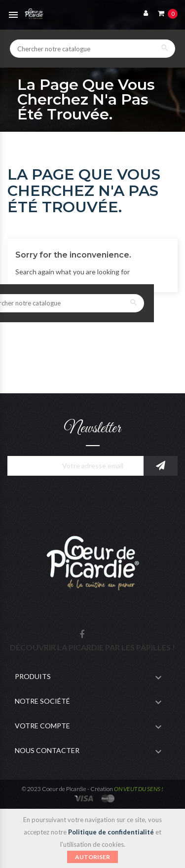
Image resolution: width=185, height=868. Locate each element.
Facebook (82, 635)
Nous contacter (47, 750)
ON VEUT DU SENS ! (139, 789)
